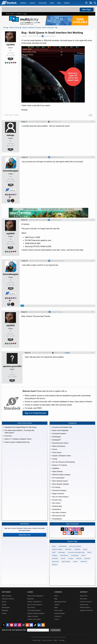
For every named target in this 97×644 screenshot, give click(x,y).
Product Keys (84, 605)
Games (32, 3)
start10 (89, 552)
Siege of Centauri (33, 616)
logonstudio (55, 562)
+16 (10, 59)
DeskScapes (6, 607)
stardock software (57, 549)
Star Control (31, 607)
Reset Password (85, 607)
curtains (75, 562)
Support (67, 3)
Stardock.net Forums (56, 157)
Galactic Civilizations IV (35, 602)
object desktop (66, 562)
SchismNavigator (11, 171)
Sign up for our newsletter (14, 630)
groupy (85, 549)
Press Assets (58, 610)
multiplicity (77, 549)
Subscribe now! (25, 535)
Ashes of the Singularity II (35, 596)
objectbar (55, 565)
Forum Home (10, 14)
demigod (71, 558)
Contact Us (58, 616)
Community (42, 3)
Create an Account (86, 602)
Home (5, 28)
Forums (57, 619)
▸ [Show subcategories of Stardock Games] (21, 28)
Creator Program (59, 613)
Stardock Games (14, 28)
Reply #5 (24, 312)
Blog (59, 3)
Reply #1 (24, 122)
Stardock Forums (48, 36)
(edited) (67, 353)
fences (54, 546)
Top (92, 122)
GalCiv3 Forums (54, 122)
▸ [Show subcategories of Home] (8, 28)
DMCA (56, 640)
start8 (54, 552)
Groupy (4, 613)
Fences (4, 605)
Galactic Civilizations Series (31, 28)
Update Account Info (86, 610)
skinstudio (55, 558)
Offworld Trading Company (36, 613)
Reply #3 (24, 220)
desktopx (55, 555)
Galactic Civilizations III (49, 28)
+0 (11, 149)
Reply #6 (28, 353)
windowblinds (63, 546)
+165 (11, 185)
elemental (87, 558)
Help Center (84, 596)
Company (58, 592)
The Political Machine (34, 610)
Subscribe (55, 630)
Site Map (62, 640)
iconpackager (75, 555)
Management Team (60, 602)
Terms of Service (47, 640)
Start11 (4, 602)
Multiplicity (5, 610)
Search (19, 14)
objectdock (68, 549)
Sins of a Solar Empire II (35, 605)
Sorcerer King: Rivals (34, 619)
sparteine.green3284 (12, 366)
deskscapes (62, 552)
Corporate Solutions (8, 599)
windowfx (79, 558)
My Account (84, 599)
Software (23, 3)
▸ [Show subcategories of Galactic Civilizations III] (57, 28)
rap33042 (10, 45)
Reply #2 (25, 157)
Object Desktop (7, 596)
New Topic (87, 10)
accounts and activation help (76, 552)
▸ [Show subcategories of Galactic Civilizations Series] (40, 28)
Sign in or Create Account (35, 413)
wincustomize (64, 555)
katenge (11, 135)
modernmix (84, 562)
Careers (57, 605)
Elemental (31, 599)
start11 (84, 555)
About (56, 596)
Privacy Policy (37, 640)
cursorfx (63, 558)
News (52, 3)
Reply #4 (25, 261)
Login (25, 14)
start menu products (75, 546)
